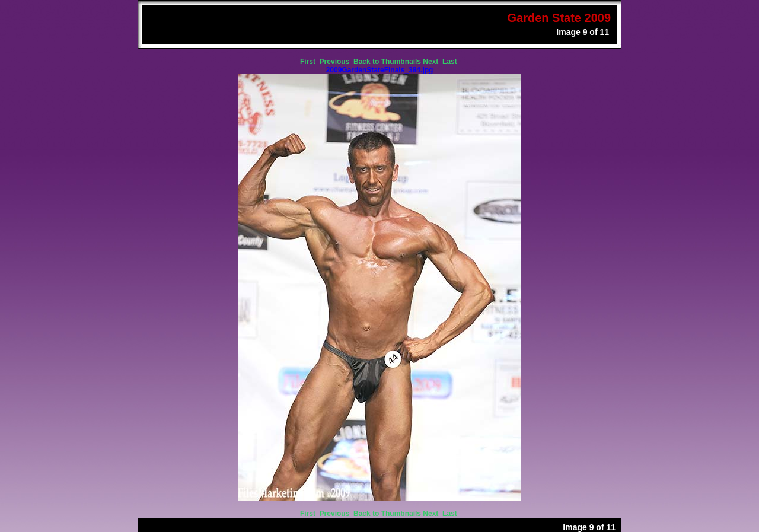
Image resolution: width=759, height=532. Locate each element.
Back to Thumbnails (387, 62)
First (309, 62)
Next (431, 62)
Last (451, 62)
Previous (336, 62)
